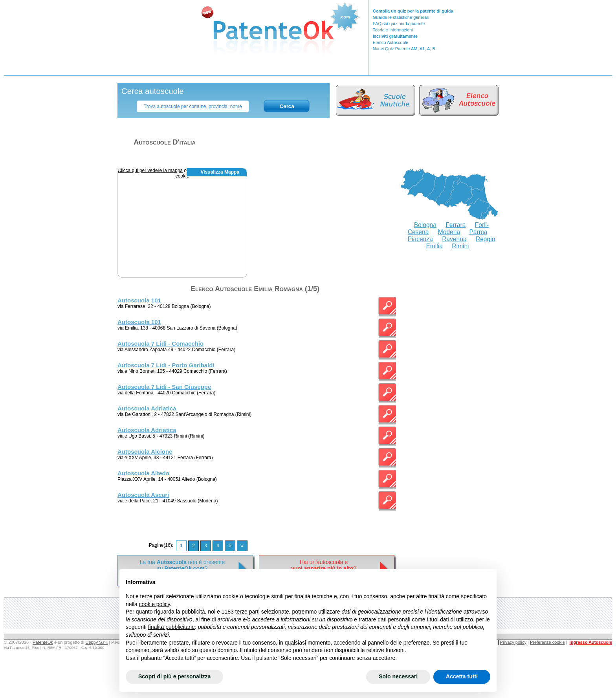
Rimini (460, 246)
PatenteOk (43, 642)
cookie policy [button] (154, 604)
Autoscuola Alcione (145, 452)
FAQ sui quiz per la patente (399, 24)
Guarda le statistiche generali (401, 17)
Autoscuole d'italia (165, 142)
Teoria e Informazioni (393, 30)
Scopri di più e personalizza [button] (174, 676)
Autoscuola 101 (139, 300)
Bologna (425, 225)
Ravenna (454, 239)
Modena (449, 232)
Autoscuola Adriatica (147, 408)
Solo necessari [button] (398, 676)
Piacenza (420, 239)
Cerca (287, 106)
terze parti (247, 612)
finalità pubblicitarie (171, 627)
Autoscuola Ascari (143, 495)
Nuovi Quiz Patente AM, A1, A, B (404, 49)
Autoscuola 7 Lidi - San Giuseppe (164, 387)
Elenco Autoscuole (391, 42)
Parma (478, 232)
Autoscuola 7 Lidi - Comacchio (160, 344)
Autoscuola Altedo (143, 473)
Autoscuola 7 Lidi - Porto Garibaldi (166, 365)
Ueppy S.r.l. (96, 642)
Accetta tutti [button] (462, 676)
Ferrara (456, 225)
